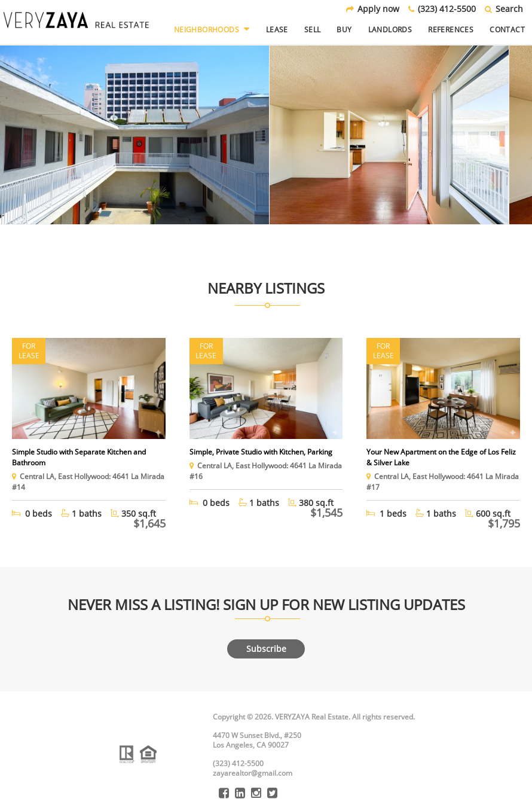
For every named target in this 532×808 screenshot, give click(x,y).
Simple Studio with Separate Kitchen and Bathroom (79, 457)
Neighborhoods (212, 30)
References (451, 30)
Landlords (390, 30)
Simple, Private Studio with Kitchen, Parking (261, 452)
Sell (313, 30)
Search (504, 9)
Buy (344, 30)
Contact (507, 30)
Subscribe (266, 649)
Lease (277, 30)
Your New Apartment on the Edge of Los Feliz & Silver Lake (441, 457)
